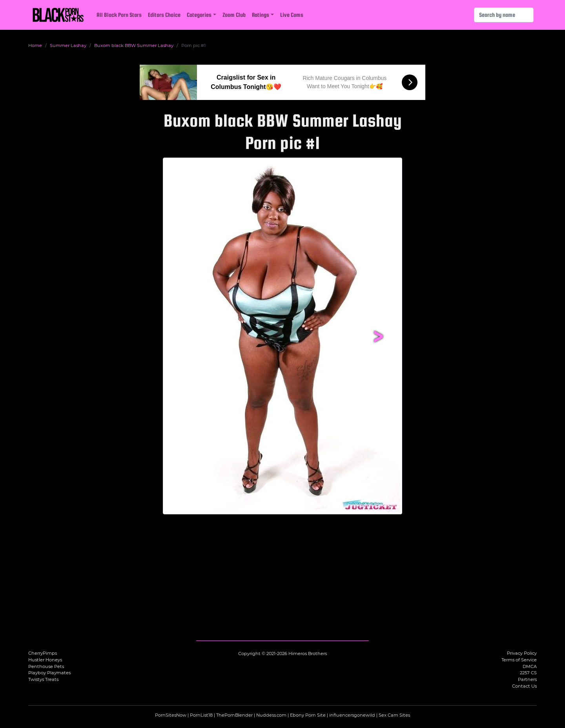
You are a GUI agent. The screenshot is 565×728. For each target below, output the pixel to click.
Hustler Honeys (45, 660)
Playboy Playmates (49, 673)
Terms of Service (519, 660)
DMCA (530, 666)
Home (35, 45)
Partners (527, 679)
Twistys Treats (43, 679)
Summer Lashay (68, 45)
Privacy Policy (522, 653)
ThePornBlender (234, 715)
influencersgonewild (352, 715)
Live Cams (292, 15)
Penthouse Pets (46, 666)
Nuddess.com (271, 715)
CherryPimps (43, 653)
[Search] (504, 15)
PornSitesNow (171, 715)
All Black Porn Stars (119, 15)
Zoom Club (234, 15)
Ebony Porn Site (308, 715)
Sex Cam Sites (394, 715)
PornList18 (201, 715)
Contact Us (524, 686)
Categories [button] (199, 15)
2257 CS (528, 673)
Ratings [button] (261, 15)
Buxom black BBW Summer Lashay (134, 45)
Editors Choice (164, 15)
